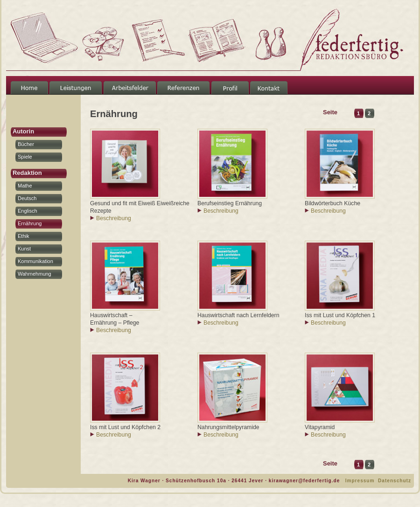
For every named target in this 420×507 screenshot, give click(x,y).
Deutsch (27, 198)
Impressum (360, 481)
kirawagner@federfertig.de (304, 481)
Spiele (25, 157)
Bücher (26, 144)
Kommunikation (35, 261)
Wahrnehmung (35, 274)
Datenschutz (395, 481)
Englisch (28, 211)
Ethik (23, 236)
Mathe (25, 186)
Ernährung (30, 223)
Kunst (24, 249)
